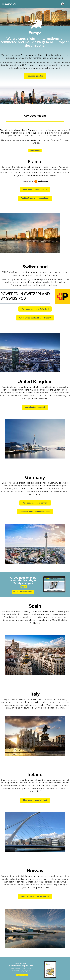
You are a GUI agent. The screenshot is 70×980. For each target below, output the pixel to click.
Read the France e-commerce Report (35, 198)
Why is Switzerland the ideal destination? (35, 318)
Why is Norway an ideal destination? (35, 896)
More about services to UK (35, 407)
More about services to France (35, 189)
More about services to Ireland (35, 800)
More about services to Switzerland (35, 309)
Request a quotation (35, 76)
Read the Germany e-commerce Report (35, 512)
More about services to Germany (35, 503)
